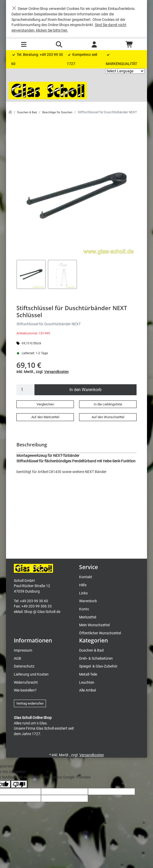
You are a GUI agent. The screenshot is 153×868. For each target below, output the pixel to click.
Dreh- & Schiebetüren (96, 658)
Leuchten (87, 682)
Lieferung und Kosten (31, 674)
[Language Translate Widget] (125, 71)
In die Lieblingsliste (108, 404)
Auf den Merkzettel (45, 417)
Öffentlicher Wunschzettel (100, 633)
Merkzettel (88, 617)
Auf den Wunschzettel (108, 417)
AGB (17, 658)
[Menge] (26, 390)
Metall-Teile (88, 674)
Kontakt (86, 577)
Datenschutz (24, 666)
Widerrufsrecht (26, 682)
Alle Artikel (87, 690)
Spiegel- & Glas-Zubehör (98, 666)
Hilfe (83, 585)
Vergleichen (45, 404)
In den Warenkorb (86, 390)
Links (83, 593)
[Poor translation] (19, 784)
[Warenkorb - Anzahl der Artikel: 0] (129, 44)
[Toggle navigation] (24, 44)
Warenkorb (88, 601)
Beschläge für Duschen (57, 112)
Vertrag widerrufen (30, 703)
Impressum (23, 650)
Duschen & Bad (27, 112)
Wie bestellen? (25, 690)
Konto (84, 609)
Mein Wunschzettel (94, 625)
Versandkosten (56, 372)
